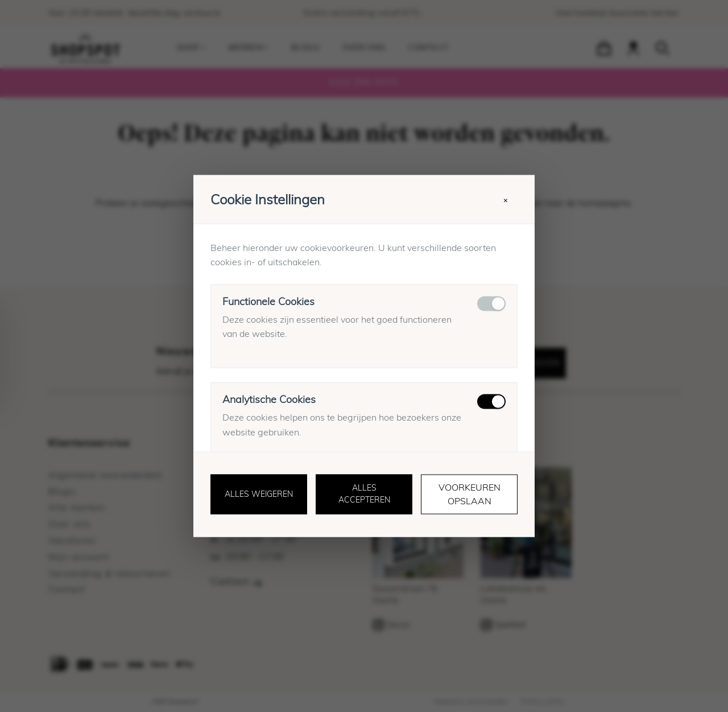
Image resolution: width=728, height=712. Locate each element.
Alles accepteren (364, 494)
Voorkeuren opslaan (470, 495)
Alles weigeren (259, 495)
